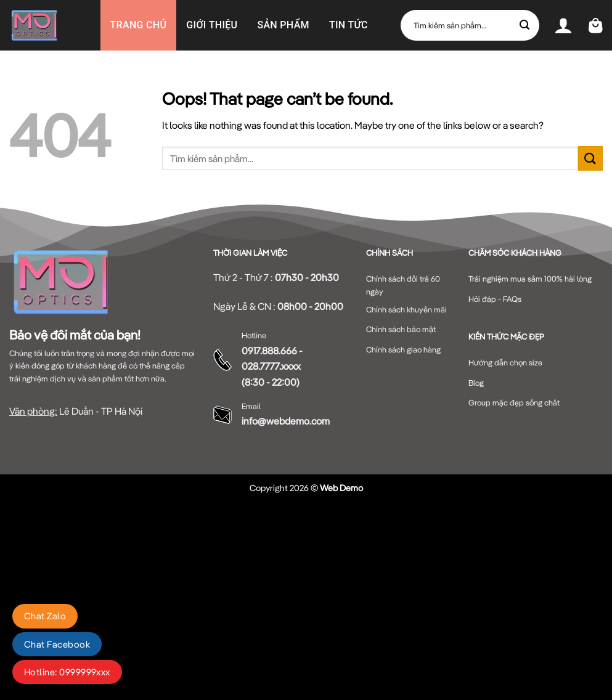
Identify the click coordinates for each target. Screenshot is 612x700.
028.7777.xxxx (271, 366)
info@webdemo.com (286, 421)
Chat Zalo (45, 616)
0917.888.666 (269, 351)
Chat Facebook (57, 644)
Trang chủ (139, 25)
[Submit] (525, 25)
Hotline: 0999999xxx (67, 672)
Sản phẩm (283, 25)
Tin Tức (349, 25)
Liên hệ (239, 75)
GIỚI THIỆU (212, 25)
